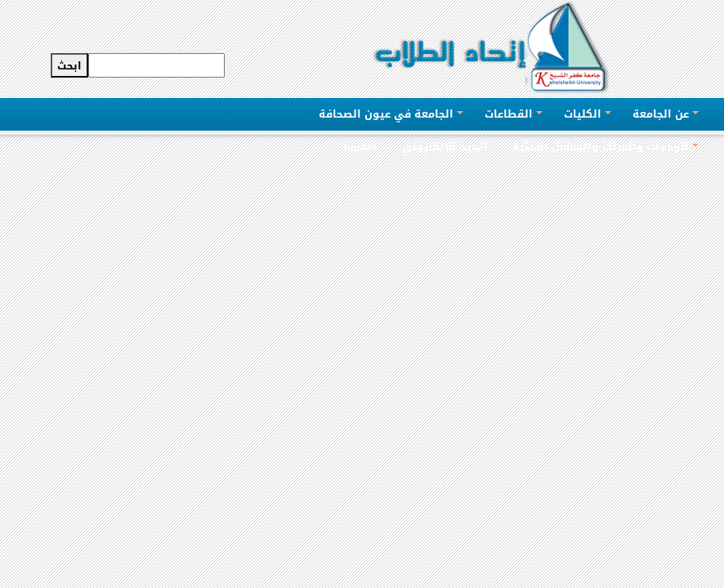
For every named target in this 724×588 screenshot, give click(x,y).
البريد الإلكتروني (445, 147)
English (360, 147)
